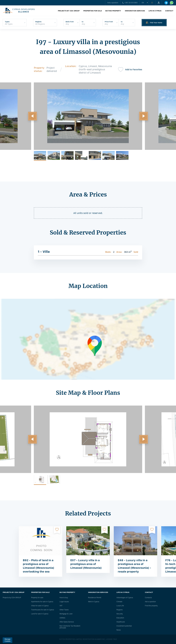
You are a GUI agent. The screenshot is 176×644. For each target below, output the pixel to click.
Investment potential (124, 626)
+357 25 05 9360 (130, 3)
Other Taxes (64, 610)
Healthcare (121, 622)
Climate (119, 602)
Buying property (113, 11)
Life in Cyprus (155, 11)
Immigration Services (135, 11)
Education (120, 618)
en (143, 3)
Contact (169, 11)
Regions (120, 610)
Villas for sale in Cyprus (40, 606)
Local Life (120, 606)
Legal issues (64, 602)
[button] (32, 116)
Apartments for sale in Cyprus (42, 602)
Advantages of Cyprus (125, 598)
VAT (61, 606)
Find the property (151, 606)
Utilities (62, 618)
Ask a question (113, 3)
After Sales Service (67, 622)
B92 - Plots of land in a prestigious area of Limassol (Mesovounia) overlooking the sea (38, 566)
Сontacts (148, 598)
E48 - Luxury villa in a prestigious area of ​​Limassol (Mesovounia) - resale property (134, 566)
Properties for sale (93, 11)
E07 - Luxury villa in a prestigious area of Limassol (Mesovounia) (86, 564)
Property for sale (37, 598)
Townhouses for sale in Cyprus (43, 610)
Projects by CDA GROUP (69, 11)
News (119, 630)
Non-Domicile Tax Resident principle (70, 627)
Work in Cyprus (94, 602)
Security (120, 614)
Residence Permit (95, 598)
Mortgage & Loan (66, 614)
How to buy (64, 598)
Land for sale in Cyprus (40, 614)
